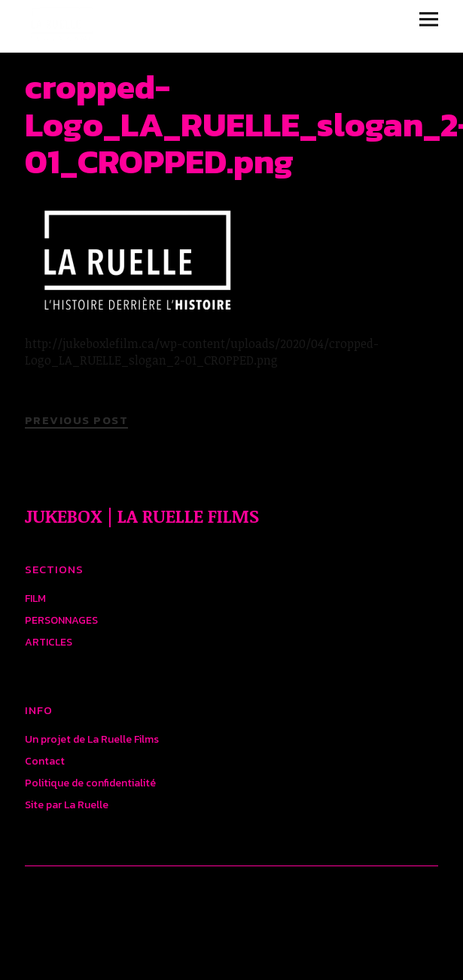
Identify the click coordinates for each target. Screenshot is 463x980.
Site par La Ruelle (67, 805)
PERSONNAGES (61, 620)
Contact (45, 761)
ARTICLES (49, 642)
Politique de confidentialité (90, 783)
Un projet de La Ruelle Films (92, 739)
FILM (35, 598)
